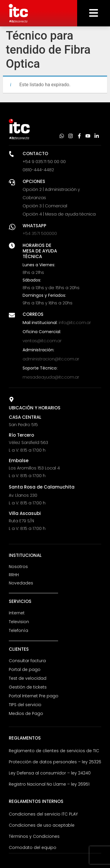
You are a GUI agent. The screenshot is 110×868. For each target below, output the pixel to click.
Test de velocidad (28, 678)
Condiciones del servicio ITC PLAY (43, 814)
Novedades (21, 583)
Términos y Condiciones (34, 836)
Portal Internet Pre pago (34, 696)
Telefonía (18, 630)
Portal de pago (25, 669)
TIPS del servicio (25, 705)
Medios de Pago (26, 713)
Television (19, 622)
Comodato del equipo (33, 847)
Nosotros (18, 567)
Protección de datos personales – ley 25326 (55, 762)
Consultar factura (27, 661)
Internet (17, 613)
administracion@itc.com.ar (51, 359)
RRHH (14, 575)
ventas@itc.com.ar (42, 341)
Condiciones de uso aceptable (42, 825)
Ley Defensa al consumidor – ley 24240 (50, 773)
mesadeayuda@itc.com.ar (51, 377)
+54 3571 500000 (40, 233)
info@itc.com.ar (75, 323)
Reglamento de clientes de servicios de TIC (54, 751)
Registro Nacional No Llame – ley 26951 (49, 784)
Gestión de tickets (28, 687)
